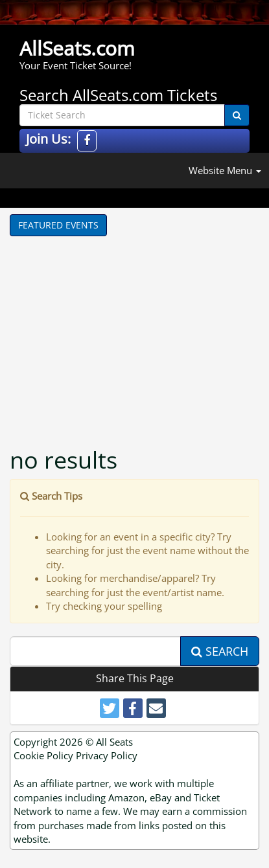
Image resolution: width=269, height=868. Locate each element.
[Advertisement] (139, 333)
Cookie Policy (43, 755)
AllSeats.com (77, 48)
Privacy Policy (107, 755)
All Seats (114, 742)
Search (220, 651)
